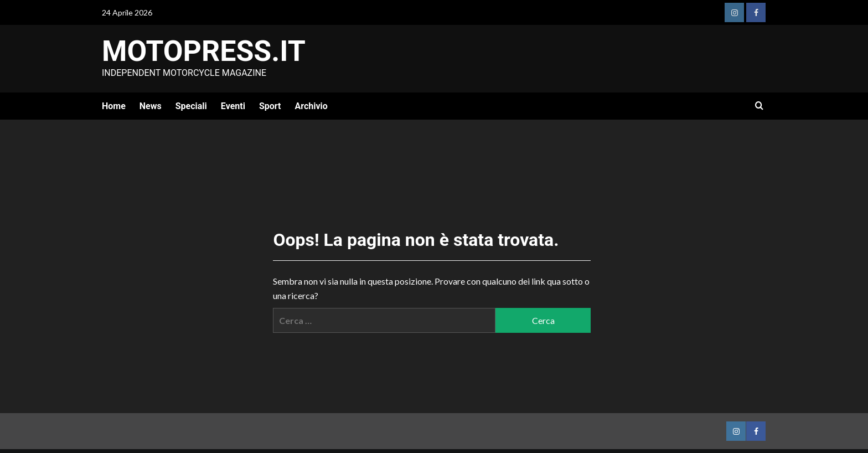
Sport (270, 106)
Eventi (233, 106)
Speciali (191, 106)
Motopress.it (204, 51)
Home (114, 106)
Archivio (311, 106)
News (151, 106)
